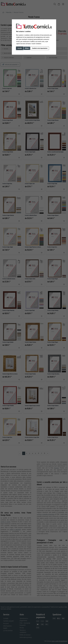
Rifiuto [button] (27, 48)
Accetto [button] (20, 48)
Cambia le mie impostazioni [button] (40, 48)
